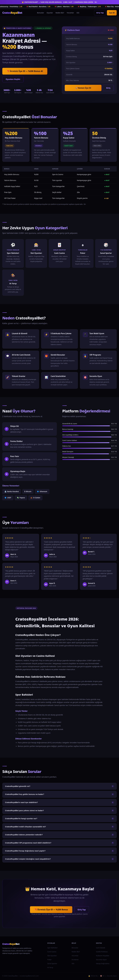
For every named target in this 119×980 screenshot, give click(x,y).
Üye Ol (112, 13)
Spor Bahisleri (52, 948)
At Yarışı (50, 967)
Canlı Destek (101, 948)
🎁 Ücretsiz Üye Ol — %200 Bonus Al (25, 71)
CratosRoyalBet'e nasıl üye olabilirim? (59, 802)
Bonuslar (40, 13)
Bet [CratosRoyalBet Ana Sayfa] (12, 13)
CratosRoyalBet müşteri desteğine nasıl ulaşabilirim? (59, 859)
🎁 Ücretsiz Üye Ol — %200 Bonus (51, 910)
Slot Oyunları (52, 956)
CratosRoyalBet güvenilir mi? (59, 786)
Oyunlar (50, 13)
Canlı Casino (52, 952)
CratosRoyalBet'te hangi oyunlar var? (59, 819)
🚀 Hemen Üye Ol (83, 88)
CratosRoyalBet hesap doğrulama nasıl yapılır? (59, 851)
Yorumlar (70, 13)
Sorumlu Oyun (101, 960)
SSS (78, 13)
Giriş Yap (100, 13)
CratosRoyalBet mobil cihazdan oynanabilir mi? (59, 827)
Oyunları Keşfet (13, 79)
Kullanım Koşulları (103, 956)
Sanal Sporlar (52, 964)
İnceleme (75, 960)
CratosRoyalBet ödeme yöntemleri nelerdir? (59, 835)
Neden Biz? (60, 13)
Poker (49, 960)
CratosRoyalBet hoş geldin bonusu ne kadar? (59, 794)
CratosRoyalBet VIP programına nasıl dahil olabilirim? (59, 843)
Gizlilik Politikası (102, 952)
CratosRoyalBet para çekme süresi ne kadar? (59, 811)
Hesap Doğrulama (103, 964)
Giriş (108, 88)
